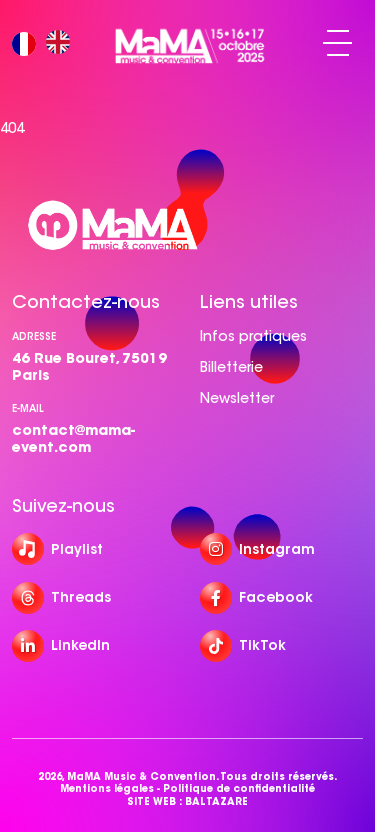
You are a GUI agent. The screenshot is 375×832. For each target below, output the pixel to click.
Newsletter (237, 398)
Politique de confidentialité (239, 789)
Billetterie (231, 367)
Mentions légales (107, 789)
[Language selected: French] (46, 43)
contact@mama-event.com (73, 438)
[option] (63, 43)
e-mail (28, 408)
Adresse (34, 336)
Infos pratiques (253, 336)
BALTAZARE (216, 802)
